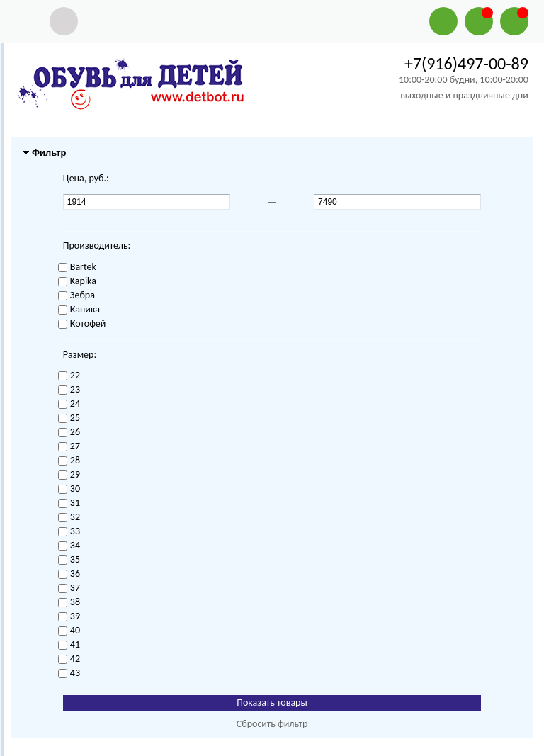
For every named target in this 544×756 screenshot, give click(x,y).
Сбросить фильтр (272, 724)
